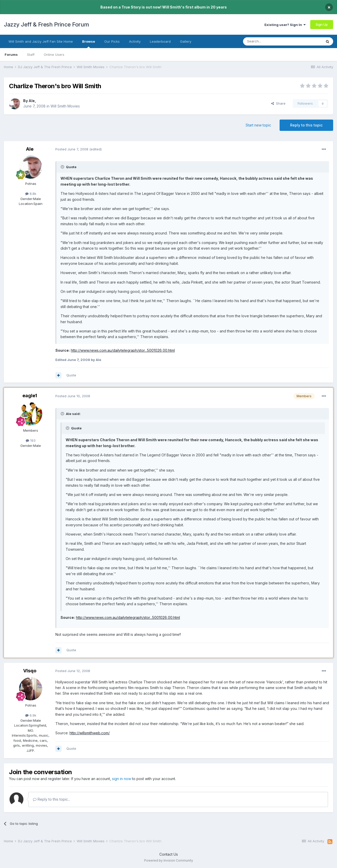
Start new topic (258, 125)
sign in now (122, 779)
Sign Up (322, 24)
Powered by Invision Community (169, 860)
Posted (72, 149)
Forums (11, 55)
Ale (32, 101)
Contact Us (169, 854)
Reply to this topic (306, 125)
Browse (89, 44)
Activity (135, 41)
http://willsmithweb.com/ (90, 733)
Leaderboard (160, 41)
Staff (31, 55)
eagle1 (30, 396)
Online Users (54, 55)
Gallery (186, 41)
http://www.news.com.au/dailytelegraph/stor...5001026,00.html (123, 350)
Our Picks (112, 41)
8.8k (31, 194)
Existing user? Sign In (285, 25)
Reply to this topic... (52, 799)
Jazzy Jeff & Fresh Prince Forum (46, 24)
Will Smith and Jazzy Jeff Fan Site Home (41, 41)
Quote (71, 375)
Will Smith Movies (65, 106)
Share (278, 103)
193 (31, 440)
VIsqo (30, 671)
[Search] (269, 41)
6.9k (31, 715)
